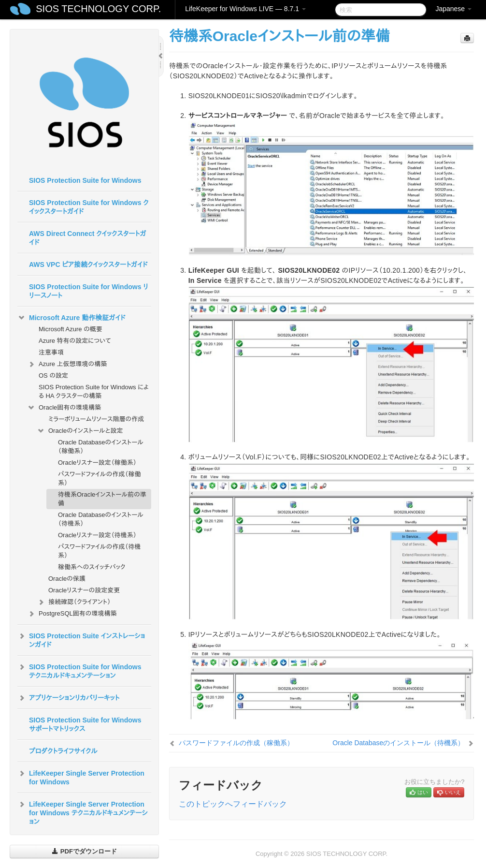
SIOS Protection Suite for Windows (85, 180)
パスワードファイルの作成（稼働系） (99, 478)
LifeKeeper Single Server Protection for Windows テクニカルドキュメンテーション (83, 812)
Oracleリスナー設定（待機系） (97, 535)
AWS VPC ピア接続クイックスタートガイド (88, 265)
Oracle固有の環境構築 (64, 408)
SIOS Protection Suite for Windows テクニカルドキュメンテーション (79, 670)
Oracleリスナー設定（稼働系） (97, 463)
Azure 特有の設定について (75, 341)
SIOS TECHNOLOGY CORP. (98, 9)
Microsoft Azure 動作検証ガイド (71, 318)
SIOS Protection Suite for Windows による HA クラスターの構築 (94, 391)
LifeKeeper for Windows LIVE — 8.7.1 (245, 9)
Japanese (453, 9)
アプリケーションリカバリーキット (68, 698)
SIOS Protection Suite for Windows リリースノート (89, 291)
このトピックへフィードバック (233, 804)
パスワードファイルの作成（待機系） (99, 551)
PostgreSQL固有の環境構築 (72, 614)
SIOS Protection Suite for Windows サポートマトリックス (85, 724)
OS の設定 (53, 375)
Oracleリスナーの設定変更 (84, 590)
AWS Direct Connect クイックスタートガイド (87, 238)
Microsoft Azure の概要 (71, 329)
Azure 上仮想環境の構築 (67, 364)
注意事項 (51, 352)
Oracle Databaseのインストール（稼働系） (101, 447)
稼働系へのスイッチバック (92, 567)
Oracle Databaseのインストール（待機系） (101, 519)
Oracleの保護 (67, 579)
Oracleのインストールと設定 (80, 431)
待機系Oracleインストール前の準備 (102, 499)
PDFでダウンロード (84, 851)
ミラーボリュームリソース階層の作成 (96, 419)
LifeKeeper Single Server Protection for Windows (81, 777)
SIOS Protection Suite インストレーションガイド (81, 639)
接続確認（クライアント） (74, 602)
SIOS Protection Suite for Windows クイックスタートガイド (89, 207)
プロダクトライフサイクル (63, 751)
